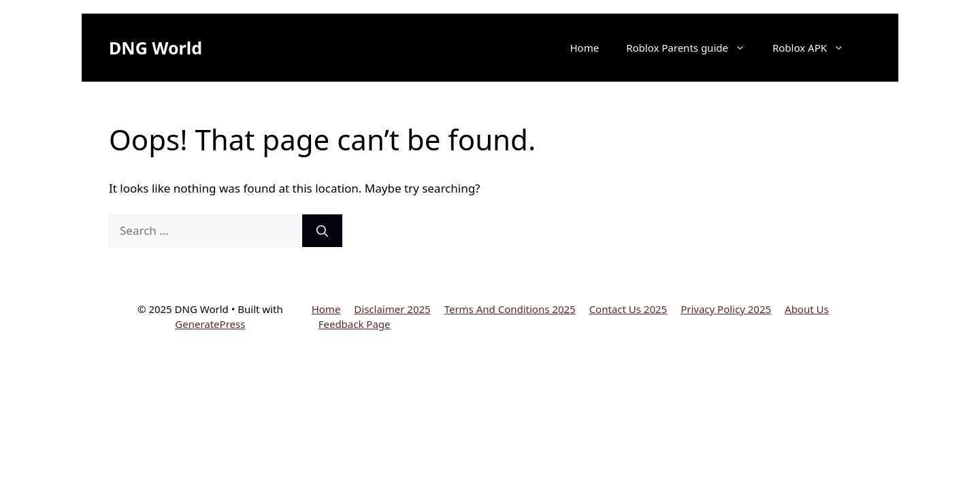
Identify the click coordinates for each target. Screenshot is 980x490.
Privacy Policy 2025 (726, 309)
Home (584, 48)
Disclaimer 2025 (392, 309)
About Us (807, 309)
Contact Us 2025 (628, 309)
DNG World (156, 48)
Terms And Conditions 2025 (510, 309)
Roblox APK (815, 48)
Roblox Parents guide (692, 48)
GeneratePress (210, 324)
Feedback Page (355, 324)
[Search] (322, 231)
